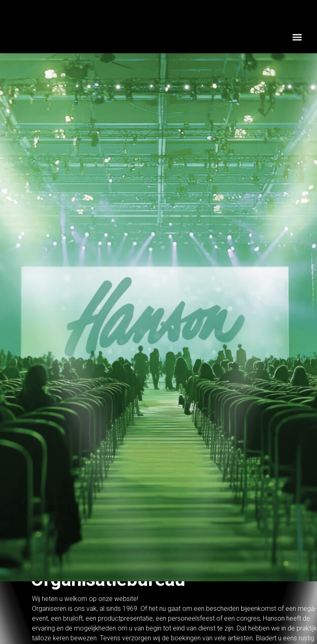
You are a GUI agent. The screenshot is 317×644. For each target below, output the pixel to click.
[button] (297, 37)
